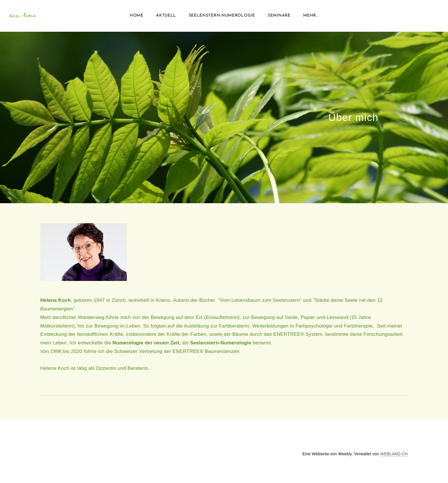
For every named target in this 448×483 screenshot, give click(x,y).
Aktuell (166, 17)
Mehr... (311, 17)
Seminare (279, 17)
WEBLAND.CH (394, 456)
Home (137, 17)
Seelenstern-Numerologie (222, 17)
